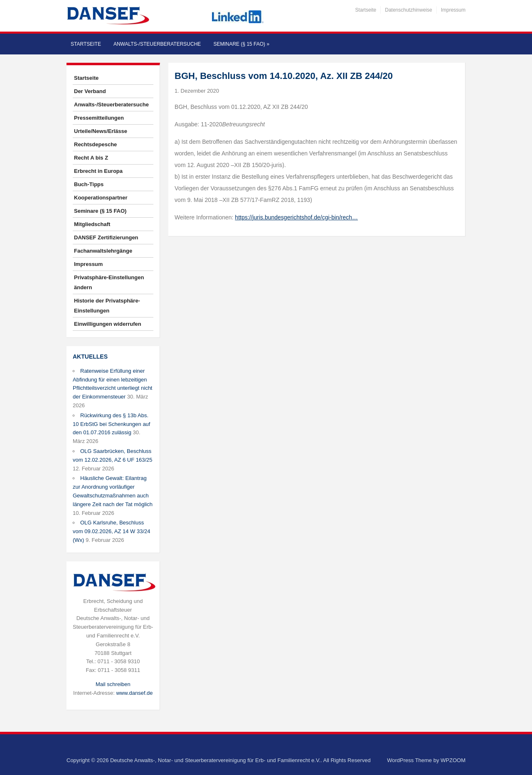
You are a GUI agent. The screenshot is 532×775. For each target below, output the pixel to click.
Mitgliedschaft (92, 224)
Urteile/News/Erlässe (101, 131)
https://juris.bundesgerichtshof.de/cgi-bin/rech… (296, 217)
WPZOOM (453, 760)
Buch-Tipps (89, 184)
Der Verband (90, 91)
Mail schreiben (113, 684)
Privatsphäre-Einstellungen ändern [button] (109, 282)
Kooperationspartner (101, 198)
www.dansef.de (134, 693)
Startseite (366, 10)
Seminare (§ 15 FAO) (241, 44)
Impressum (453, 10)
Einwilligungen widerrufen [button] (108, 324)
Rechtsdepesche (95, 144)
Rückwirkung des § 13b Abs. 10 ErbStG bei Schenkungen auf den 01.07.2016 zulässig (111, 424)
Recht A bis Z (91, 158)
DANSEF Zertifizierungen (106, 237)
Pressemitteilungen (99, 118)
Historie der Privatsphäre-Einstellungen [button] (107, 306)
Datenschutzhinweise (408, 10)
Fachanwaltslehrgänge (103, 251)
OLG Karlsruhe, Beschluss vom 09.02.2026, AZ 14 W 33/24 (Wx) (111, 531)
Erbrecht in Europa (98, 171)
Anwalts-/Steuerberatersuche (157, 44)
